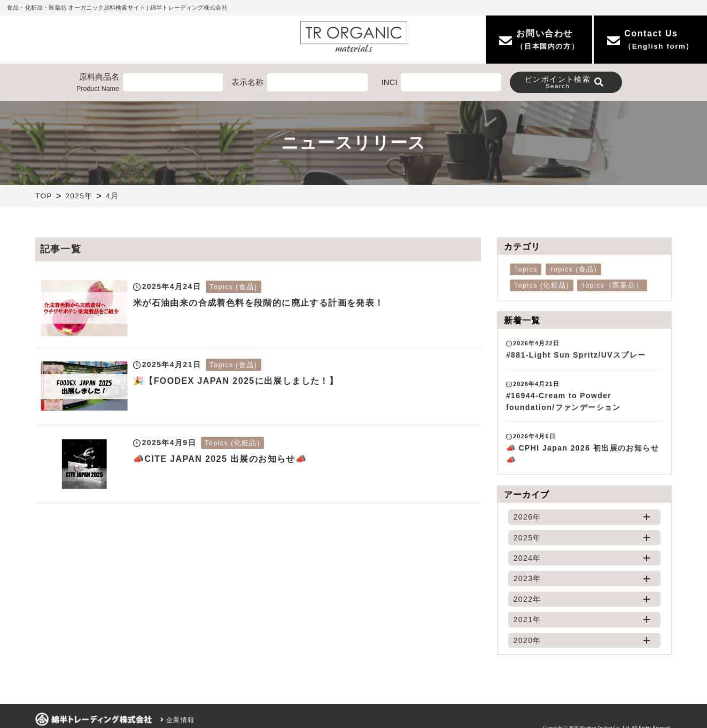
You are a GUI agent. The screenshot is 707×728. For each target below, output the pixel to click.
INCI (390, 82)
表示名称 (247, 82)
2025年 (79, 196)
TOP (44, 196)
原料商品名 (98, 83)
